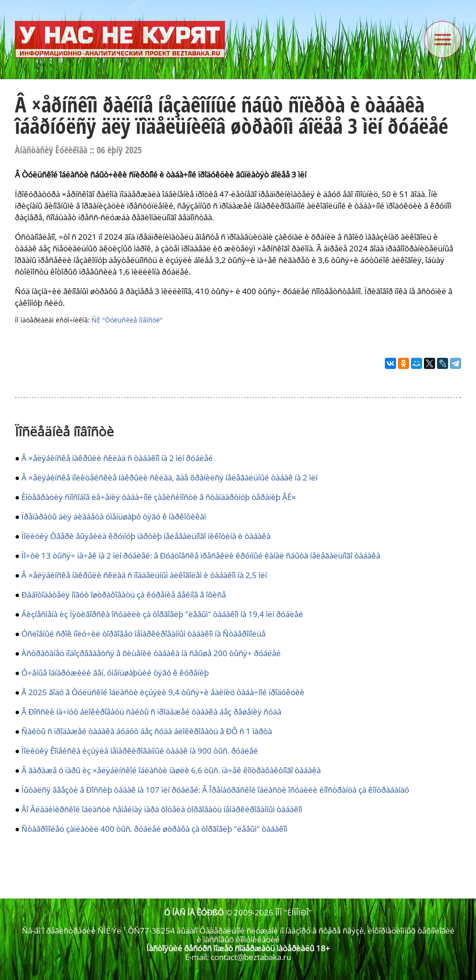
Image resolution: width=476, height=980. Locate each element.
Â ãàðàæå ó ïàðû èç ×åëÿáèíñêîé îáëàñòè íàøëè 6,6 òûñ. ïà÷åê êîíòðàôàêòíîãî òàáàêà (171, 770)
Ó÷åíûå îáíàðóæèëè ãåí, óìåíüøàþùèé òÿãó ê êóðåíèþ (115, 673)
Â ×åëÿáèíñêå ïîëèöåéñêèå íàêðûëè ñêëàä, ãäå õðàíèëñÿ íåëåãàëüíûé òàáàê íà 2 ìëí (169, 477)
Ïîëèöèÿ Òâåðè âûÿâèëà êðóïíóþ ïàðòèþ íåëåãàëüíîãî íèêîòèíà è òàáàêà (146, 536)
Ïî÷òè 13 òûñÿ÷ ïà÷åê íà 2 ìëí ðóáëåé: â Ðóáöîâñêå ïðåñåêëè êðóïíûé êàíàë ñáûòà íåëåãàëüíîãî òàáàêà (201, 556)
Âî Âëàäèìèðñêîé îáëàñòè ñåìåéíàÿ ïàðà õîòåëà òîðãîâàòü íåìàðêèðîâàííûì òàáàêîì (162, 809)
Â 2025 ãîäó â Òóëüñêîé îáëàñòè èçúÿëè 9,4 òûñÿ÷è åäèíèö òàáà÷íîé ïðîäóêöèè (163, 692)
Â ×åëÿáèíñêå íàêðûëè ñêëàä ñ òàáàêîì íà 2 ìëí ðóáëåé (117, 458)
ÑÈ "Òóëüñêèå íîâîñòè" (127, 320)
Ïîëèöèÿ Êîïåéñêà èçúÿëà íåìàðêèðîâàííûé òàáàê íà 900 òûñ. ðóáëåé (140, 751)
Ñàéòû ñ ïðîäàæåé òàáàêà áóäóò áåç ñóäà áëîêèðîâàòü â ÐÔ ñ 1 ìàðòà (147, 731)
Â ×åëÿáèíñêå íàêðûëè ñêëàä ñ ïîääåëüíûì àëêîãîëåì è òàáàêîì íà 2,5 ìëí (144, 575)
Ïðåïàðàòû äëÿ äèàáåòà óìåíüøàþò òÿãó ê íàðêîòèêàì (114, 516)
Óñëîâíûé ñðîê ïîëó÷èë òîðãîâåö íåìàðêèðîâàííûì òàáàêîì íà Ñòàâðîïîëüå (143, 634)
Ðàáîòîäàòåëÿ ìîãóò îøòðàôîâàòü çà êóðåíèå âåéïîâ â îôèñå (124, 595)
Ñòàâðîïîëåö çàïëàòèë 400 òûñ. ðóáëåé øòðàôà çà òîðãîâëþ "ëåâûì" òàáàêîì (154, 829)
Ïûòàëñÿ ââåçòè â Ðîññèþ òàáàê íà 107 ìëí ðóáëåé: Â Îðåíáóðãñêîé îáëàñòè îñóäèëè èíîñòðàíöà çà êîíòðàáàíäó (215, 790)
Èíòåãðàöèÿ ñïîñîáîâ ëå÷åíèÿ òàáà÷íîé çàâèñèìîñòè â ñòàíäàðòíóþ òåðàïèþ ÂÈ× (159, 497)
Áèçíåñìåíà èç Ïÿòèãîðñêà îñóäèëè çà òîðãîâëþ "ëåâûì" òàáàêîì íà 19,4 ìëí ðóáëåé (162, 614)
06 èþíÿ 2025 (119, 150)
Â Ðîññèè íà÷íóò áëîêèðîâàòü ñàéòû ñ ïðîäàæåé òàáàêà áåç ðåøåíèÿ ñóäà (151, 712)
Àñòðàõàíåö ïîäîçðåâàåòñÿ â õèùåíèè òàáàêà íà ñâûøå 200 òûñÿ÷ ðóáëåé (151, 653)
